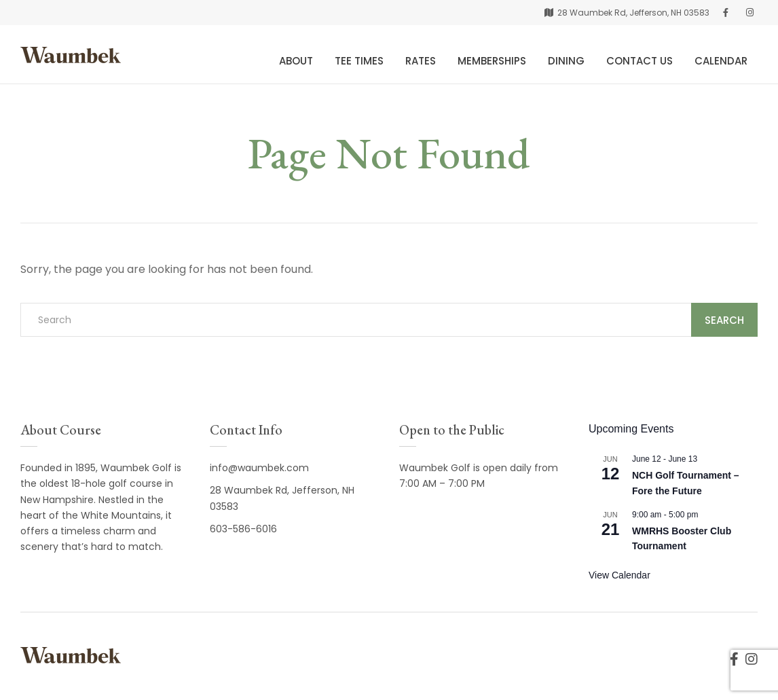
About (296, 61)
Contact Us (640, 61)
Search (724, 320)
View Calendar (619, 575)
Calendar (721, 61)
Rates (421, 61)
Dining (566, 61)
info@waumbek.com (259, 468)
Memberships (492, 61)
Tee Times (359, 61)
